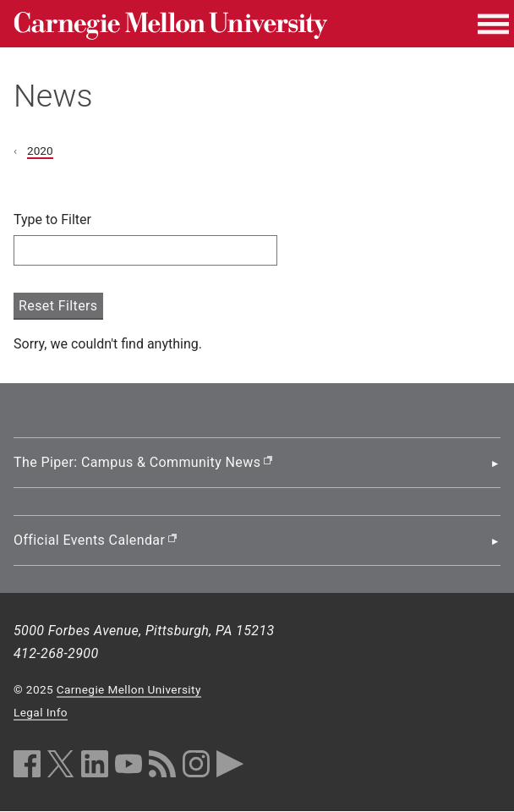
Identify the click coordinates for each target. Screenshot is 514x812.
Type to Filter (52, 219)
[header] (257, 66)
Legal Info (41, 712)
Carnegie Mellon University (129, 689)
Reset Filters (58, 306)
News (53, 96)
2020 (40, 151)
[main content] (257, 283)
